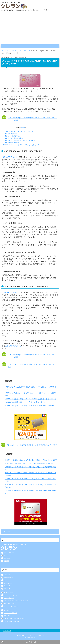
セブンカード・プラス (10, 595)
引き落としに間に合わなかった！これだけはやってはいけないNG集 (31, 460)
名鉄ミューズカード (10, 603)
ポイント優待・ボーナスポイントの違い (20, 140)
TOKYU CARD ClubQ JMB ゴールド (14, 618)
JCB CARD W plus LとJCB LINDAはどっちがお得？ (21, 145)
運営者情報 (7, 558)
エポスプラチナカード (10, 610)
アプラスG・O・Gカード (11, 606)
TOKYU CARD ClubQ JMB (12, 621)
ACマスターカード (9, 592)
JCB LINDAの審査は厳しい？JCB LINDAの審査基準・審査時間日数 (31, 399)
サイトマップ (7, 631)
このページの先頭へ (32, 642)
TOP (12, 51)
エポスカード (8, 616)
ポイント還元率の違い (14, 138)
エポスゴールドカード (10, 613)
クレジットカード (9, 553)
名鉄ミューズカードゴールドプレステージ (16, 601)
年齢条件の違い (12, 134)
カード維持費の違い (13, 136)
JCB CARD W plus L (10, 157)
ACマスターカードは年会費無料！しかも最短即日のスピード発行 (32, 445)
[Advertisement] (30, 29)
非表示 (23, 128)
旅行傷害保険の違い (13, 143)
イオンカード (8, 583)
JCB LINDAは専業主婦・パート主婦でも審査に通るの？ (26, 402)
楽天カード (7, 586)
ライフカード (8, 589)
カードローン (8, 555)
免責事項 (6, 561)
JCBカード (7, 575)
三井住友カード (8, 577)
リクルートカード (9, 598)
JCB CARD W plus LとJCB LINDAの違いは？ (19, 132)
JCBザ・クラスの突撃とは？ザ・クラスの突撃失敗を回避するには (30, 463)
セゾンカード (8, 580)
